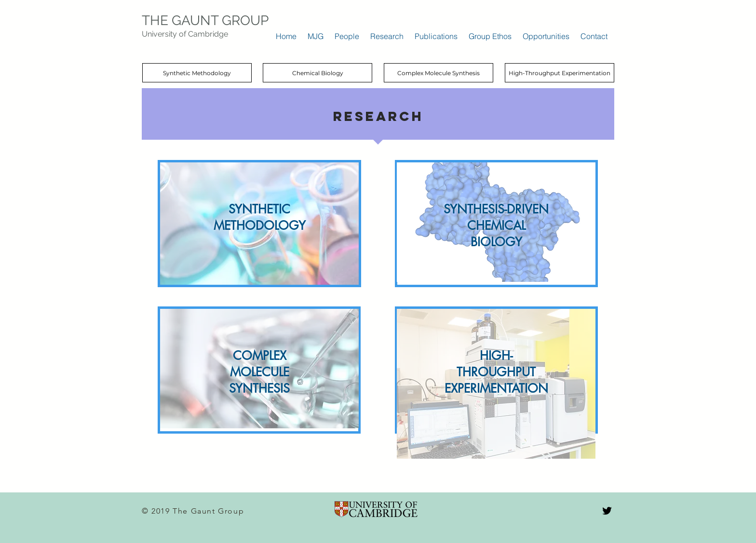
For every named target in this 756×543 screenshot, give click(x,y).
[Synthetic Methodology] (197, 73)
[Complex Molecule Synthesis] (439, 73)
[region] (259, 224)
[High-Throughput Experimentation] (560, 73)
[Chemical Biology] (317, 73)
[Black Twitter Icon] (607, 511)
